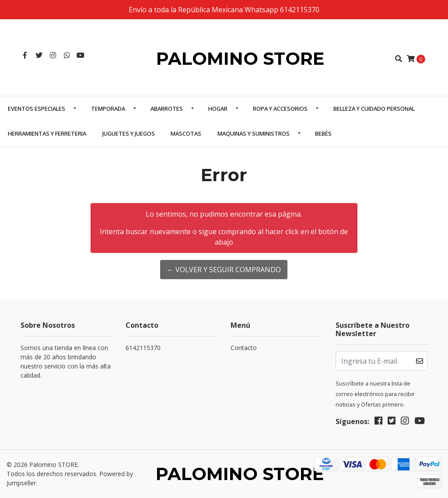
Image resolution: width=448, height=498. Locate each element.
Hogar (218, 109)
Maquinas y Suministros (254, 133)
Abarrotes (167, 109)
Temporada (108, 109)
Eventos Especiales (37, 109)
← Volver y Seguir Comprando (224, 270)
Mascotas (186, 133)
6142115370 (143, 348)
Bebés (323, 133)
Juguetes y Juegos (129, 133)
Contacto (244, 348)
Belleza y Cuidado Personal (374, 109)
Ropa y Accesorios (280, 109)
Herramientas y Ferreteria (47, 133)
